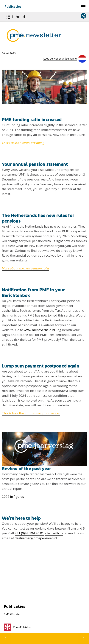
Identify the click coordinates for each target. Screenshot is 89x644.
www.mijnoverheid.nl (39, 330)
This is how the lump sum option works (31, 413)
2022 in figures (13, 497)
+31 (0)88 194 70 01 (29, 533)
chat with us (54, 533)
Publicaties (13, 7)
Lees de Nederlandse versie (60, 59)
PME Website (12, 614)
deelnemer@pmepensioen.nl (36, 538)
